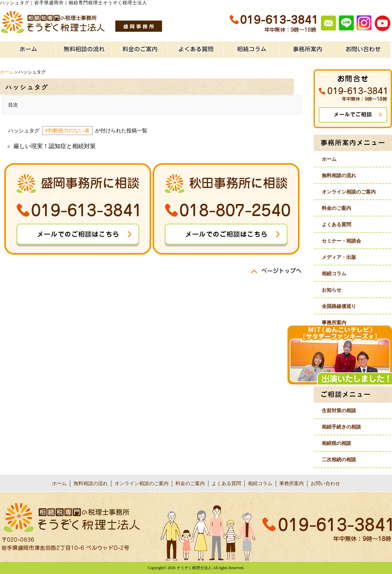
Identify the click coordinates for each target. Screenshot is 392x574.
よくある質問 (336, 225)
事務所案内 (334, 323)
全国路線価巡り (339, 306)
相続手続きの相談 (341, 427)
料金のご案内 (336, 208)
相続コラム (334, 274)
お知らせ (332, 290)
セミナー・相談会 (341, 241)
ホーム (7, 72)
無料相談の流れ (339, 176)
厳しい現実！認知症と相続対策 (55, 146)
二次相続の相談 (339, 460)
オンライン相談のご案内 (349, 192)
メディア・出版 (339, 257)
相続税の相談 (336, 443)
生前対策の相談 (339, 411)
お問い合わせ (325, 483)
